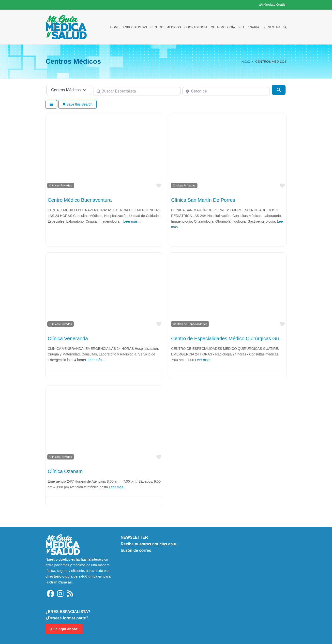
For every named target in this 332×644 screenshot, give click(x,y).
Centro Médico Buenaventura (80, 200)
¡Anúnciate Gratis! (273, 5)
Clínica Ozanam (65, 471)
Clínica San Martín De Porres (203, 200)
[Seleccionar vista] (51, 104)
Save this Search (77, 104)
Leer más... (132, 221)
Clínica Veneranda (68, 338)
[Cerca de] (226, 91)
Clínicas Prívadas (61, 185)
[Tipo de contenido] (69, 90)
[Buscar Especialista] (137, 91)
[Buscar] (279, 90)
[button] (285, 27)
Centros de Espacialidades (190, 324)
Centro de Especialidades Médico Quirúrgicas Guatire (230, 338)
